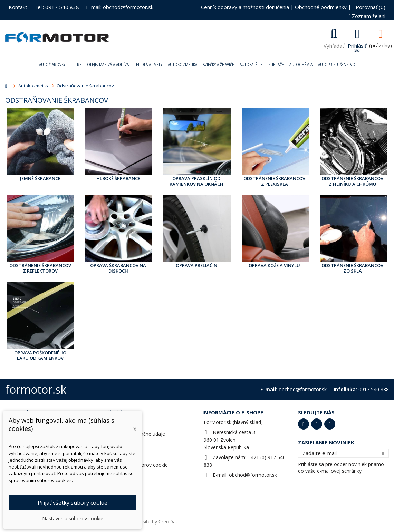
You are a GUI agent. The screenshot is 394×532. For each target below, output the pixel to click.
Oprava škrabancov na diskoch (118, 268)
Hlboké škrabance (118, 178)
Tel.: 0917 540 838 (57, 7)
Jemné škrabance (40, 178)
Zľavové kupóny (124, 455)
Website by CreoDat (155, 521)
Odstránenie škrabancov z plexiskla (274, 181)
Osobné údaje (122, 444)
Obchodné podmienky (321, 7)
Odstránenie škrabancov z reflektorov (40, 268)
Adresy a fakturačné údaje (136, 434)
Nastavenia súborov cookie (137, 465)
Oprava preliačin (196, 265)
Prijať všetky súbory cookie (73, 503)
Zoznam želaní (367, 16)
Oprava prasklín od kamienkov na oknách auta (196, 181)
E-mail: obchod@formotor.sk (120, 7)
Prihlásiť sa (357, 47)
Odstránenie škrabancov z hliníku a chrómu (352, 181)
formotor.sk (36, 389)
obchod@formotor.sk (253, 475)
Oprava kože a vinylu (274, 265)
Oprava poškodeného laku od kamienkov (40, 355)
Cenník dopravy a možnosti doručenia (245, 7)
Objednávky (120, 423)
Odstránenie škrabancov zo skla (352, 268)
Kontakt (18, 7)
